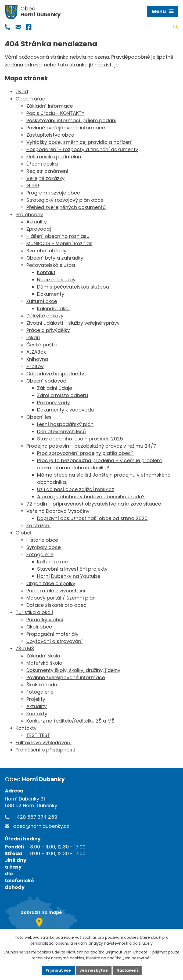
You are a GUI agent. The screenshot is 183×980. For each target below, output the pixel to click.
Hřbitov (35, 366)
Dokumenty (51, 294)
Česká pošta (42, 345)
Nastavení (127, 970)
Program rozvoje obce (53, 193)
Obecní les (39, 417)
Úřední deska (42, 164)
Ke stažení (38, 525)
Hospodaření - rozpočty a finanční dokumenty (82, 149)
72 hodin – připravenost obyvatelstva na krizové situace (94, 504)
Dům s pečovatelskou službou (73, 287)
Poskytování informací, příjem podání (71, 120)
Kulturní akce (42, 301)
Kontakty (37, 714)
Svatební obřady (46, 251)
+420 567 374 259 (35, 817)
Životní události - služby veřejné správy (73, 323)
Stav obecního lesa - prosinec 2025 (80, 439)
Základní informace (50, 106)
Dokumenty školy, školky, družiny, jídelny (73, 670)
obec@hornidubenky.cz (41, 826)
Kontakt (46, 272)
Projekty (36, 699)
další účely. (143, 944)
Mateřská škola (44, 663)
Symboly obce (44, 547)
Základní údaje (55, 388)
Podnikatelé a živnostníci (56, 591)
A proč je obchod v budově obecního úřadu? (91, 497)
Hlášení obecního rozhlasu (58, 236)
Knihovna (37, 359)
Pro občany (29, 214)
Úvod (22, 91)
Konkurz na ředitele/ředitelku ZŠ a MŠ (70, 721)
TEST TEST (38, 735)
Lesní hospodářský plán (65, 424)
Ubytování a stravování (54, 641)
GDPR (33, 186)
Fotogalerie (40, 554)
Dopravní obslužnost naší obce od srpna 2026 (92, 518)
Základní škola (43, 656)
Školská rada (42, 685)
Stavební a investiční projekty (72, 569)
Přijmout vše (58, 970)
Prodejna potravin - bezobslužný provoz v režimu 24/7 (91, 446)
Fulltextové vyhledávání (44, 743)
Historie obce (42, 540)
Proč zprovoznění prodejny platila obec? (85, 453)
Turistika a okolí (34, 612)
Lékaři (33, 337)
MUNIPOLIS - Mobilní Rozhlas (59, 243)
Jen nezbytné (94, 970)
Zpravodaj (39, 229)
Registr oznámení (47, 171)
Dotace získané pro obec (56, 605)
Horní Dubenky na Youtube (69, 576)
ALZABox (36, 352)
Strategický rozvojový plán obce (65, 200)
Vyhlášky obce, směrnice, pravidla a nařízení (79, 142)
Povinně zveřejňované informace (66, 128)
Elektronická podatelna (54, 157)
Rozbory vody (53, 403)
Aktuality (37, 222)
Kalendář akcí (53, 308)
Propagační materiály (52, 634)
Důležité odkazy (45, 316)
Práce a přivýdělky (48, 330)
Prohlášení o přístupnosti (45, 750)
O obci (23, 533)
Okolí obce (39, 627)
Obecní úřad (30, 99)
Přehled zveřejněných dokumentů (66, 207)
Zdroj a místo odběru (62, 395)
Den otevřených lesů (62, 431)
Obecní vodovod (46, 381)
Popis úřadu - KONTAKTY (55, 113)
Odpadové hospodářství (56, 374)
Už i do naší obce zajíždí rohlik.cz (76, 489)
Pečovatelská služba (51, 265)
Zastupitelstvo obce (50, 135)
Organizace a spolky (51, 583)
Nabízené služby (56, 280)
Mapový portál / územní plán (61, 598)
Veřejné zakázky (45, 178)
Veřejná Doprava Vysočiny (58, 511)
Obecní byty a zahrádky (55, 258)
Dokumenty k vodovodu (65, 410)
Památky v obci (45, 620)
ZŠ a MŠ (25, 648)
